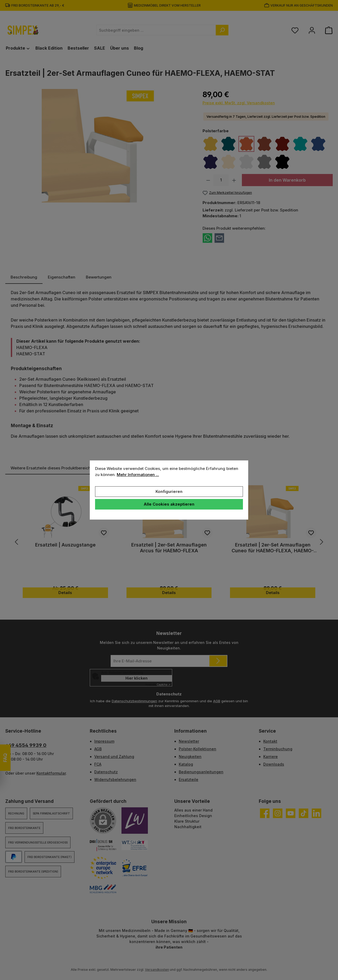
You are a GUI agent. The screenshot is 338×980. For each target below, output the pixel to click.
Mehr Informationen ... (138, 475)
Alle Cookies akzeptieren (169, 504)
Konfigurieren (169, 491)
